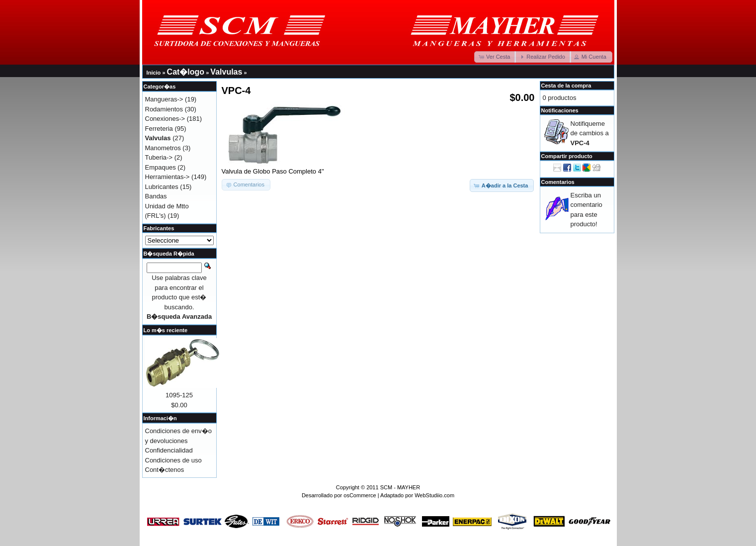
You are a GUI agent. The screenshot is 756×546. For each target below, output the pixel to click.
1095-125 (179, 395)
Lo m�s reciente (166, 330)
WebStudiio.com (434, 495)
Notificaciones (560, 110)
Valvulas (226, 72)
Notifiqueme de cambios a (590, 133)
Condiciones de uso (173, 460)
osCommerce (360, 495)
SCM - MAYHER (400, 487)
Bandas (156, 196)
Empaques (161, 167)
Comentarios (558, 182)
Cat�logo (186, 72)
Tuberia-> (159, 157)
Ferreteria (159, 129)
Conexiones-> (165, 119)
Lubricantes (162, 187)
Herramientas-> (168, 177)
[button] (495, 57)
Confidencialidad (169, 450)
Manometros (163, 148)
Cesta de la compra (566, 86)
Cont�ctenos (165, 470)
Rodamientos (164, 109)
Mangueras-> (164, 99)
